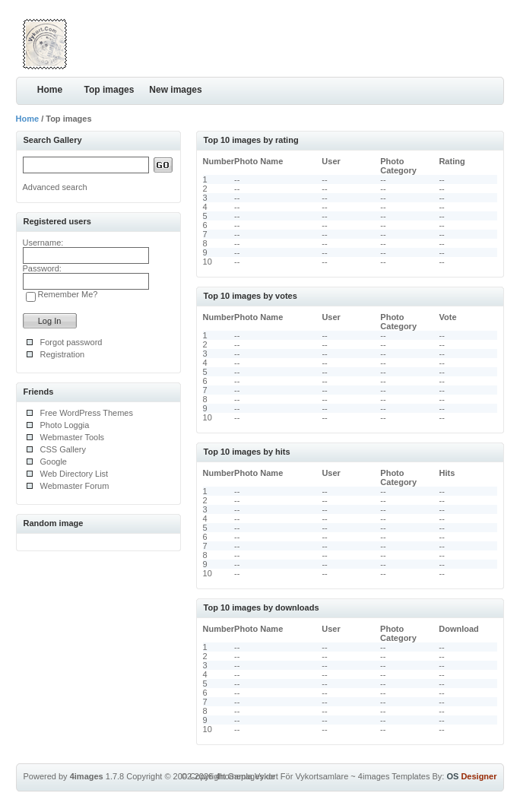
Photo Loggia (65, 425)
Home (50, 90)
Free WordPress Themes (87, 413)
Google (54, 462)
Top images (109, 90)
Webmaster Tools (73, 437)
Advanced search (55, 187)
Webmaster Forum (75, 486)
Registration (63, 354)
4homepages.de (245, 776)
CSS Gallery (63, 449)
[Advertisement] (326, 42)
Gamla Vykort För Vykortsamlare (289, 776)
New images (175, 90)
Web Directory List (75, 474)
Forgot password (71, 342)
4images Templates (394, 776)
